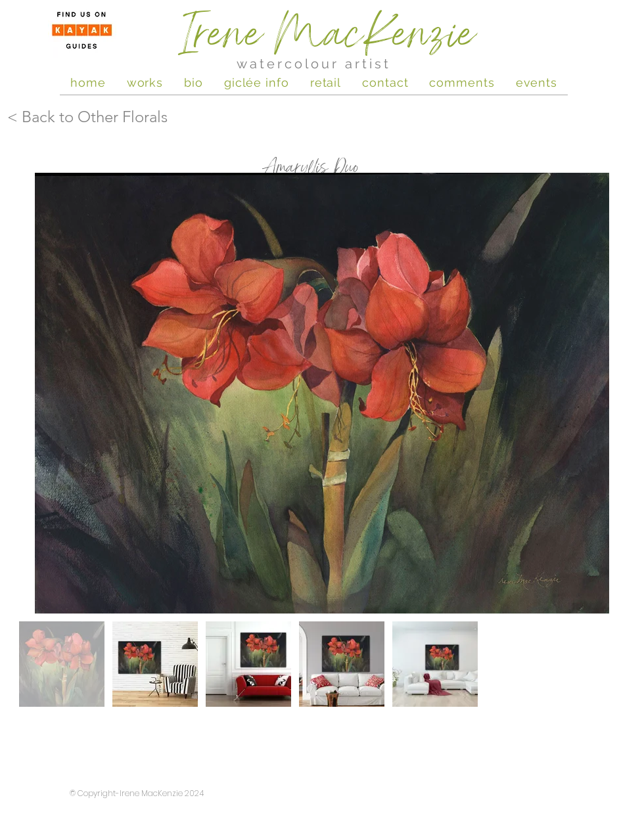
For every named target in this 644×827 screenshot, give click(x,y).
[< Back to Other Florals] (121, 117)
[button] (537, 82)
